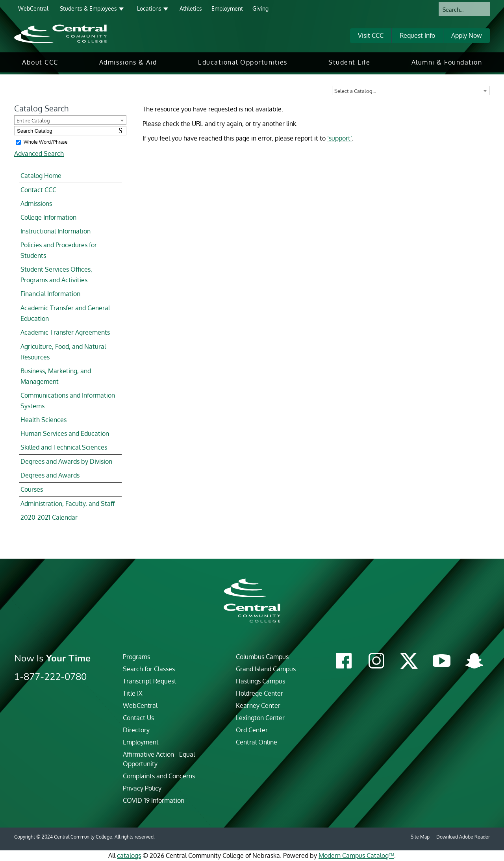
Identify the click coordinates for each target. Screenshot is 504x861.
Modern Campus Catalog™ (356, 855)
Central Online (257, 742)
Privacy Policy (142, 788)
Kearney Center (258, 705)
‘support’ (340, 138)
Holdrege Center (259, 693)
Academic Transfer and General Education (65, 313)
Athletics (191, 8)
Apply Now (467, 35)
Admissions (36, 204)
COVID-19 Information (154, 800)
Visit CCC (371, 35)
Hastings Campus (260, 681)
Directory (136, 730)
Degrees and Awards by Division (66, 461)
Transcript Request (150, 681)
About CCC (40, 62)
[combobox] (411, 91)
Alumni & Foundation (447, 62)
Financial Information (50, 294)
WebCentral (33, 8)
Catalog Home (41, 176)
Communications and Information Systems (68, 401)
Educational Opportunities (243, 62)
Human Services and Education (65, 433)
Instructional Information (56, 231)
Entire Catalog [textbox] (33, 120)
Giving (260, 8)
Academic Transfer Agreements (65, 332)
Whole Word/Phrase (46, 142)
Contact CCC (38, 190)
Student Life (349, 62)
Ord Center (252, 730)
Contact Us (138, 718)
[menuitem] (40, 62)
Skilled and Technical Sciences (64, 447)
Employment (227, 8)
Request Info (417, 35)
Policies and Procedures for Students (59, 250)
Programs (136, 657)
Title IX (133, 693)
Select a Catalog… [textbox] (355, 91)
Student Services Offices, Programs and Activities (56, 275)
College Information (48, 217)
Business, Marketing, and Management (56, 376)
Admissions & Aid (128, 62)
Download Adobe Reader (463, 837)
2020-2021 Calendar (49, 517)
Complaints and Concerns (159, 776)
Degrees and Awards (50, 475)
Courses (32, 489)
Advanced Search (39, 154)
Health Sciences (44, 420)
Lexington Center (260, 718)
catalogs (129, 855)
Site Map (420, 837)
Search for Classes (149, 669)
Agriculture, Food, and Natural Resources (63, 352)
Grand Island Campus (266, 669)
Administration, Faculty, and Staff (68, 504)
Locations (149, 8)
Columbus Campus (262, 657)
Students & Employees (88, 8)
